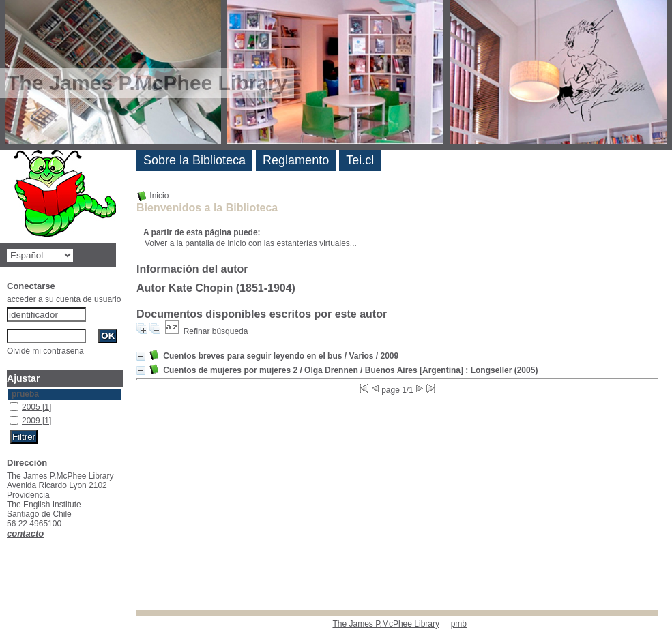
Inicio (152, 196)
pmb (459, 624)
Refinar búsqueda (216, 331)
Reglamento (296, 160)
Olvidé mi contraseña (45, 351)
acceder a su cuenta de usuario (64, 299)
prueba (25, 394)
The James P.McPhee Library (386, 624)
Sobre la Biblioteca (194, 160)
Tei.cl (360, 160)
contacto (25, 533)
